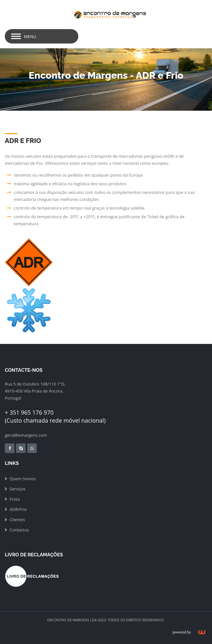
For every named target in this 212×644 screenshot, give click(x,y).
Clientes (17, 520)
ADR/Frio (18, 509)
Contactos (19, 530)
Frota (15, 499)
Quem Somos (23, 479)
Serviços (18, 489)
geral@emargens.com (26, 435)
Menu (30, 36)
